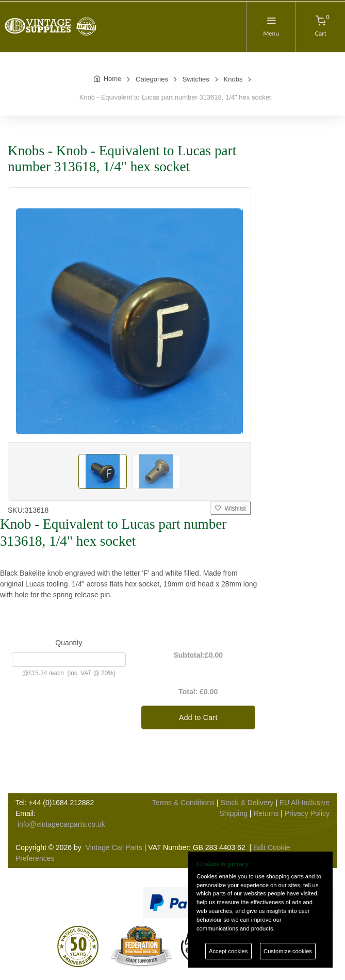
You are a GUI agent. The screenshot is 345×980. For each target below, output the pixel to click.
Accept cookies (228, 951)
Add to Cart (198, 717)
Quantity (69, 643)
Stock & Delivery (247, 803)
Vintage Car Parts (114, 847)
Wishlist (231, 509)
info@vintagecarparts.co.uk (61, 824)
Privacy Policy (307, 813)
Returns (266, 813)
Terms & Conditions (183, 803)
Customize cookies (288, 951)
